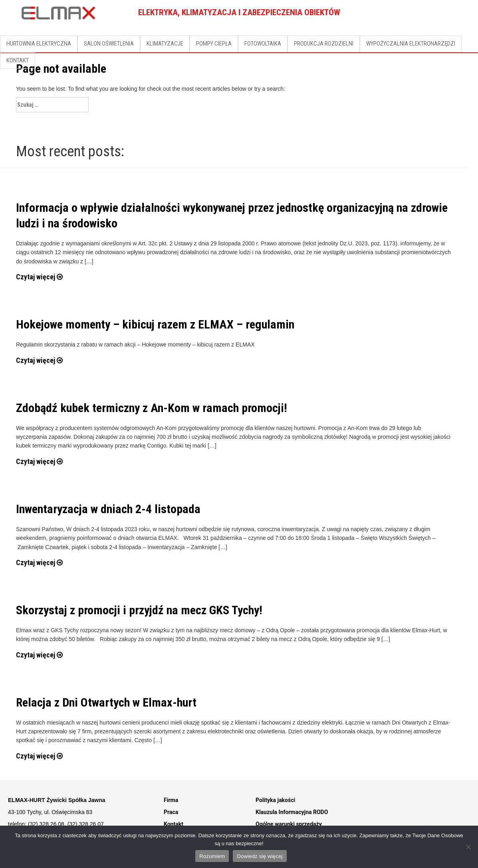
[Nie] (468, 847)
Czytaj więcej (39, 277)
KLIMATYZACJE (165, 44)
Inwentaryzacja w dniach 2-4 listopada (108, 509)
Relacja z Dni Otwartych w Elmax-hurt (106, 702)
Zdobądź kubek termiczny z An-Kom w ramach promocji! (152, 408)
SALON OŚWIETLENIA (109, 44)
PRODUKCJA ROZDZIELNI (324, 44)
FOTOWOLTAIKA (263, 44)
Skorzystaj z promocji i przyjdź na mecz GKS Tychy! (139, 610)
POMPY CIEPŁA (214, 44)
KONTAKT (18, 60)
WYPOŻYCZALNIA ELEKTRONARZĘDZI (411, 44)
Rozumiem (212, 856)
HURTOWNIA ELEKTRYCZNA (39, 44)
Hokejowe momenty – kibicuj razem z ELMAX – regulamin (155, 324)
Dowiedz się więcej (260, 856)
